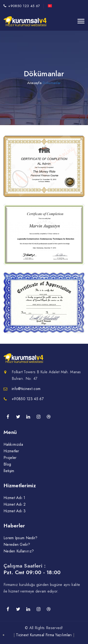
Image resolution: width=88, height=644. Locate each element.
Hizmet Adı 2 (15, 504)
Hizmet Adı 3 (15, 511)
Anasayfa (34, 83)
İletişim (9, 471)
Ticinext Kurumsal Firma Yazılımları (44, 635)
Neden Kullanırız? (19, 551)
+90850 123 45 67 (24, 6)
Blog (7, 464)
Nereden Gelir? (17, 544)
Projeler (10, 458)
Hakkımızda (13, 444)
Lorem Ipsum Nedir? (20, 538)
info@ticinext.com (26, 389)
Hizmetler (11, 451)
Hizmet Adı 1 (14, 498)
